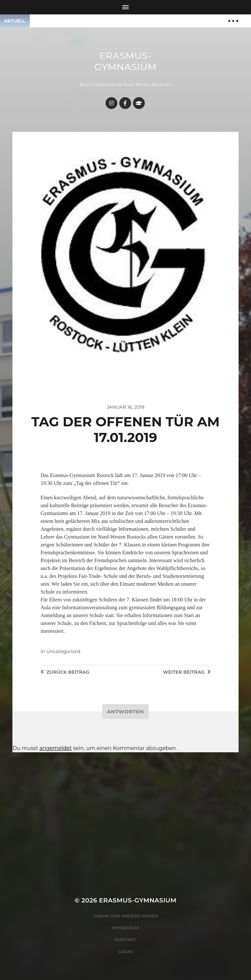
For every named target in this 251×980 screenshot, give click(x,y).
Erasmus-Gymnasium (126, 62)
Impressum (125, 928)
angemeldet (56, 748)
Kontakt (126, 939)
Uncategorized (63, 651)
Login (125, 952)
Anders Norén (140, 916)
